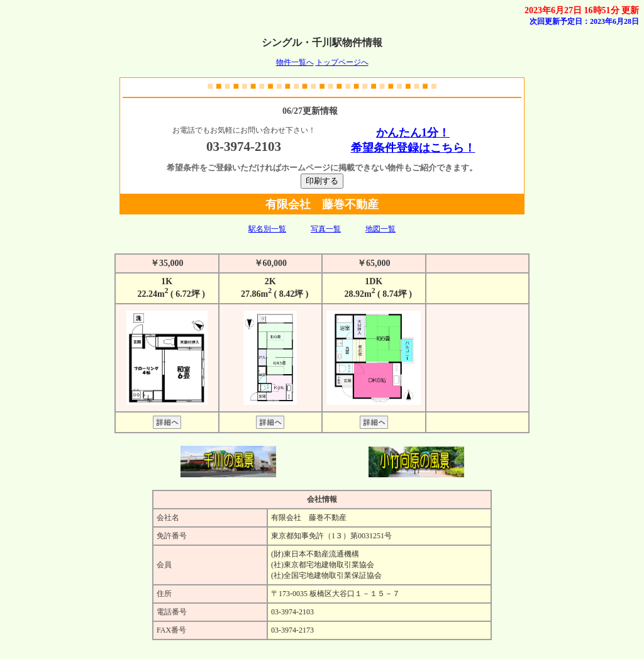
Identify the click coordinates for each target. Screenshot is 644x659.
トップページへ (342, 62)
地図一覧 (380, 229)
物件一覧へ (295, 62)
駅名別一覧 (267, 229)
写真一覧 (326, 229)
